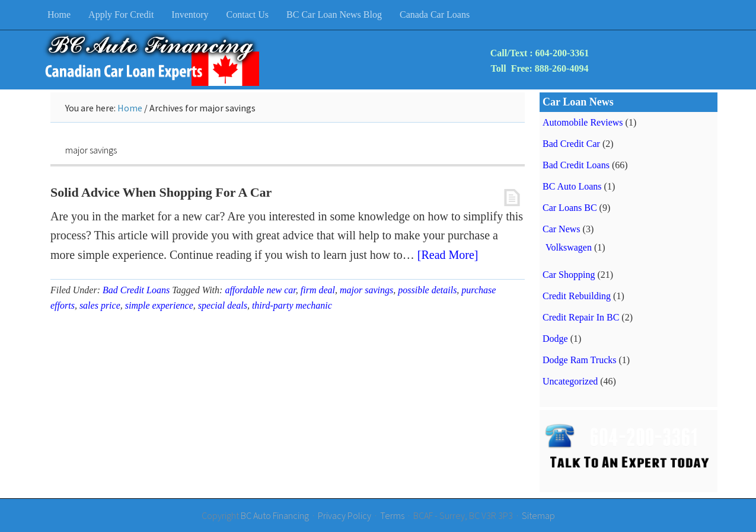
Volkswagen (569, 247)
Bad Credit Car (571, 144)
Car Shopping (569, 275)
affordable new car (260, 290)
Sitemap (538, 515)
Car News (562, 229)
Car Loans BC (570, 208)
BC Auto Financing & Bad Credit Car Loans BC (151, 60)
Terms (392, 515)
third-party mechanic (292, 305)
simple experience (159, 305)
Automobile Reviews (583, 122)
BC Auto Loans (572, 186)
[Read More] (448, 255)
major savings (366, 290)
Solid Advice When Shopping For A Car (161, 192)
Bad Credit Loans (136, 290)
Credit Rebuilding (577, 296)
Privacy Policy (344, 515)
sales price (100, 305)
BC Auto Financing (275, 515)
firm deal (318, 290)
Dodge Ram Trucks (579, 360)
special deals (223, 305)
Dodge (555, 339)
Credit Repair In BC (581, 317)
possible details (427, 290)
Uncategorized (570, 381)
